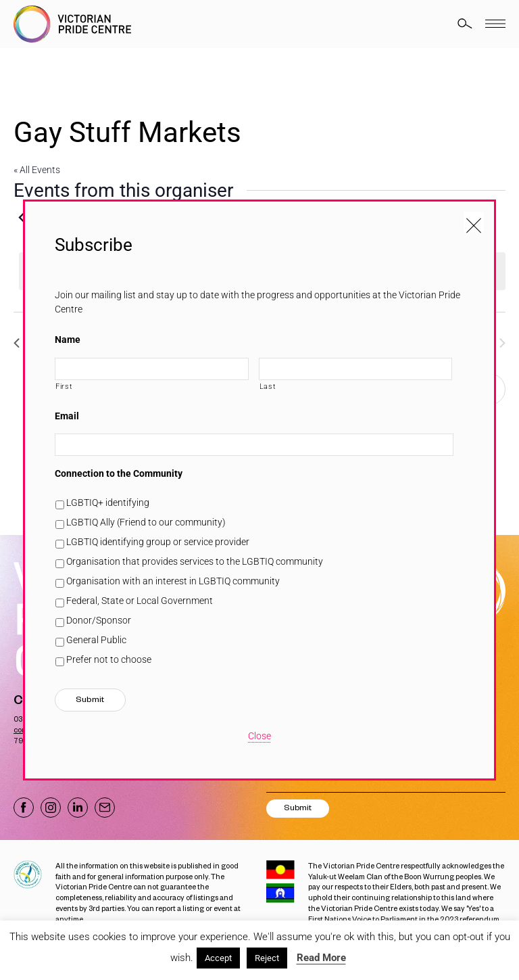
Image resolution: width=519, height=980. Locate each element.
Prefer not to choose (109, 659)
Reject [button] (267, 958)
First (64, 386)
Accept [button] (218, 958)
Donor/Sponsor (99, 620)
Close (259, 736)
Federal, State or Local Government (140, 601)
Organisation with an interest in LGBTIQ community (173, 581)
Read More (321, 958)
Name (68, 340)
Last (268, 386)
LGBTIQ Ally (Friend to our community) (146, 522)
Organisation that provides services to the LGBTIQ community (195, 561)
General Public (96, 640)
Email (67, 416)
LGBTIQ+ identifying (108, 503)
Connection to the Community (119, 473)
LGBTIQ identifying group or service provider (158, 542)
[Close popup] (474, 222)
